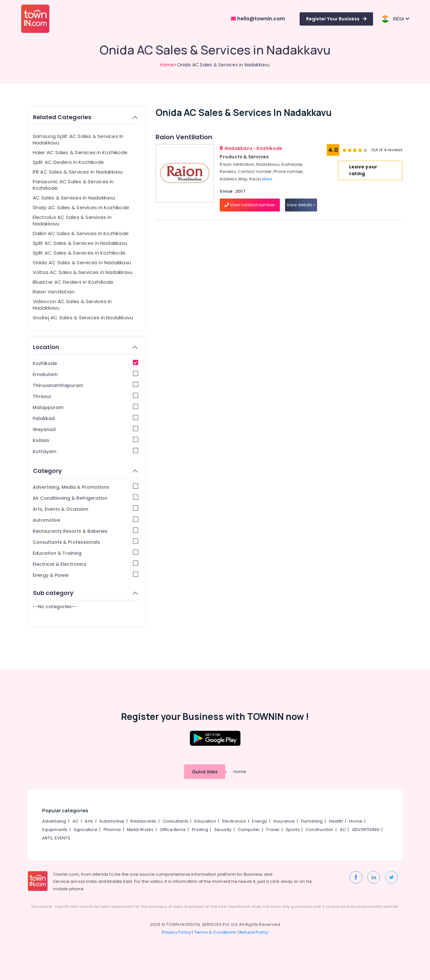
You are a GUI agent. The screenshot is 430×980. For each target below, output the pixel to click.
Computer (249, 830)
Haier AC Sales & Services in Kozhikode (80, 152)
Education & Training (86, 553)
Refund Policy (254, 932)
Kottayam (86, 451)
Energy (259, 821)
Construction (320, 830)
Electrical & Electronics (86, 564)
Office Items (173, 830)
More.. (268, 179)
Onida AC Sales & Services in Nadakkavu (82, 262)
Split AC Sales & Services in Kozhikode (79, 253)
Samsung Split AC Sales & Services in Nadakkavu (78, 139)
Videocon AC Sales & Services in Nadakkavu (72, 305)
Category (86, 471)
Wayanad (86, 429)
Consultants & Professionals (86, 542)
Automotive (86, 520)
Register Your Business (336, 19)
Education (205, 821)
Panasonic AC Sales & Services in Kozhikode (73, 185)
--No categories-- (55, 607)
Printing (200, 830)
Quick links (205, 772)
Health (336, 821)
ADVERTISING (366, 830)
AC (76, 821)
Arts (89, 821)
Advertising (54, 821)
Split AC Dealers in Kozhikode (68, 162)
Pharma (112, 830)
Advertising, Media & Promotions (86, 487)
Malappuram (86, 407)
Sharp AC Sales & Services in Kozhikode (81, 207)
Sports (293, 830)
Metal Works (140, 830)
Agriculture (86, 830)
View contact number (250, 205)
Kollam (86, 440)
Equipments (55, 830)
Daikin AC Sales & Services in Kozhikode (81, 233)
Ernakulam (86, 374)
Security (223, 830)
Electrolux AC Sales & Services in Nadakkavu (72, 220)
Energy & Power (86, 575)
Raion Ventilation (54, 292)
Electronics (234, 821)
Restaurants (143, 821)
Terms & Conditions (215, 932)
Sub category (86, 593)
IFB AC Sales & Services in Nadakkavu (78, 172)
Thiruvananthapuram (86, 385)
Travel (273, 830)
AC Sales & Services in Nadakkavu (74, 198)
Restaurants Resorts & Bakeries (86, 531)
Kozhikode (86, 363)
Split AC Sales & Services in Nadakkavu (80, 243)
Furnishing (312, 821)
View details (301, 205)
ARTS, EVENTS (56, 838)
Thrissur (86, 396)
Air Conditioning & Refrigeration (86, 498)
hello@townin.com (258, 19)
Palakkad (86, 418)
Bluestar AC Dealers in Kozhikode (73, 282)
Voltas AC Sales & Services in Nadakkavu (83, 272)
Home (167, 65)
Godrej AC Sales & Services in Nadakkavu (83, 318)
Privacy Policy (176, 932)
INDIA (395, 19)
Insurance (284, 821)
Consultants (176, 821)
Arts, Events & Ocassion (86, 509)
